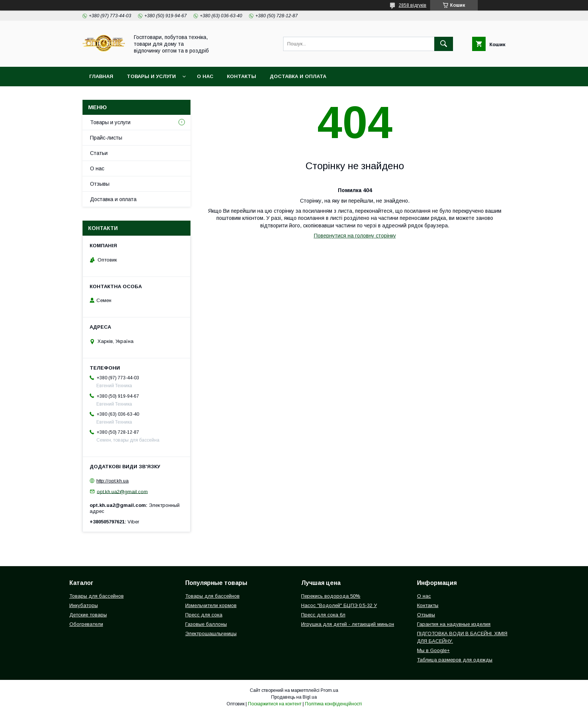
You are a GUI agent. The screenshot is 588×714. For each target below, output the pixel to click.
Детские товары (88, 615)
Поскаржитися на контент (275, 704)
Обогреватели (86, 624)
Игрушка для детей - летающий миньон (348, 624)
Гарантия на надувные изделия (454, 624)
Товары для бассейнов (97, 596)
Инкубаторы (84, 605)
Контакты (241, 76)
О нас (205, 76)
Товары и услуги (151, 76)
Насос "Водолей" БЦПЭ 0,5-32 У (339, 605)
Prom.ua (329, 690)
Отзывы (100, 184)
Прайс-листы (106, 138)
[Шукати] (444, 44)
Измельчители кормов (211, 605)
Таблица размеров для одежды (455, 660)
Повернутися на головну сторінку (355, 236)
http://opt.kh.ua (112, 481)
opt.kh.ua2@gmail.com (122, 491)
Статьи (99, 153)
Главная (101, 76)
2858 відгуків (412, 5)
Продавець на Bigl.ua (294, 697)
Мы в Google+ (433, 650)
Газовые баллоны (206, 624)
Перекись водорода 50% (331, 596)
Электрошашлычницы (211, 634)
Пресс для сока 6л (323, 615)
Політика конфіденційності (333, 704)
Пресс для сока (204, 615)
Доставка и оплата (298, 76)
